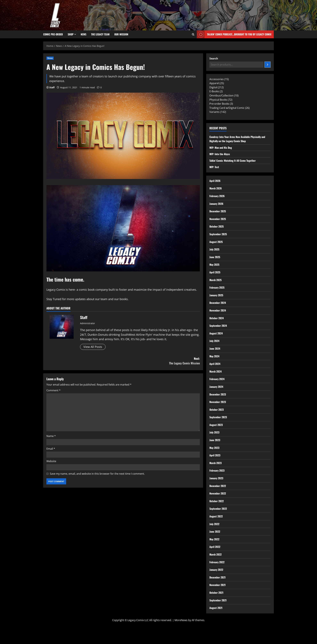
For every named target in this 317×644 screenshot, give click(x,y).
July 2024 (214, 341)
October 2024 (217, 318)
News (83, 34)
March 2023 (215, 463)
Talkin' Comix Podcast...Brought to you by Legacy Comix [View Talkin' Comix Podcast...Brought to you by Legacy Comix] (234, 34)
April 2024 (215, 364)
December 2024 (218, 303)
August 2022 (216, 516)
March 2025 (215, 280)
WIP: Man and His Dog (221, 148)
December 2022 (218, 486)
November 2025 (218, 219)
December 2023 (218, 394)
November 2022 (218, 493)
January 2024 (216, 387)
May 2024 (214, 356)
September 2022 (218, 509)
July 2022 (214, 524)
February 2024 (217, 379)
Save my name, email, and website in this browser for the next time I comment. (97, 474)
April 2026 (215, 181)
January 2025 (216, 295)
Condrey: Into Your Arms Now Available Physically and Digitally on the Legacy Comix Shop (237, 139)
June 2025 (215, 257)
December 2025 (218, 211)
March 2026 (216, 188)
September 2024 (218, 326)
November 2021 (217, 585)
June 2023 (215, 440)
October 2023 (217, 410)
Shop (71, 34)
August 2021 (216, 608)
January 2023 (216, 478)
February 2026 (217, 196)
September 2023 (218, 417)
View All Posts (93, 347)
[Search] (268, 65)
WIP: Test (214, 167)
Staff (52, 87)
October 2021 (216, 593)
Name (51, 436)
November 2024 (218, 310)
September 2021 (218, 600)
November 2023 (218, 402)
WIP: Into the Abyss (220, 154)
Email (51, 449)
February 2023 (217, 470)
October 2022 (217, 501)
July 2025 (214, 249)
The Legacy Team (100, 34)
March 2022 (215, 554)
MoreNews (181, 620)
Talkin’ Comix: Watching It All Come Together (233, 161)
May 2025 (214, 265)
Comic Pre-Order (53, 34)
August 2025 (216, 242)
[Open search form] (193, 34)
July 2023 (214, 432)
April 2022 (215, 547)
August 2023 (216, 425)
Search (214, 58)
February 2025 (217, 287)
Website (51, 461)
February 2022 (217, 562)
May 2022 (214, 539)
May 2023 (214, 448)
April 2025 (215, 272)
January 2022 (216, 570)
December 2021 (217, 577)
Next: (161, 361)
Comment (53, 390)
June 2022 (215, 532)
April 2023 (215, 455)
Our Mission (121, 34)
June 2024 (215, 349)
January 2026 (216, 204)
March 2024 (215, 371)
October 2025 (217, 226)
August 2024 (216, 333)
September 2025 (218, 234)
